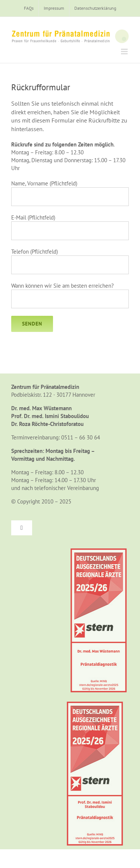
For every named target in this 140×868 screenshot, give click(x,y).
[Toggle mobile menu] (125, 52)
